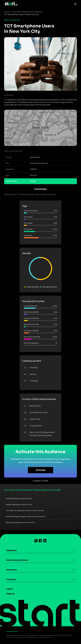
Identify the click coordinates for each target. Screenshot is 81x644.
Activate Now (40, 189)
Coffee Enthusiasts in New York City (19, 499)
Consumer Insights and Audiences (27, 12)
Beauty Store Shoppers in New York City (20, 523)
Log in (10, 589)
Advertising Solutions (17, 560)
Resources (11, 570)
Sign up (10, 594)
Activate (41, 470)
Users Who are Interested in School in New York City (25, 511)
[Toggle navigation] (75, 4)
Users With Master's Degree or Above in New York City (26, 517)
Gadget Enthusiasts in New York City (19, 505)
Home (7, 12)
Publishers (11, 550)
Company (11, 579)
